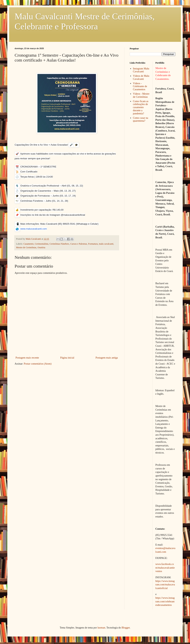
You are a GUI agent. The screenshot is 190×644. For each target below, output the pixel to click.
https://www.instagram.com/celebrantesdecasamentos (165, 601)
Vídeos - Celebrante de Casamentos (140, 86)
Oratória (41, 247)
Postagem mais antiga (107, 358)
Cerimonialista (41, 244)
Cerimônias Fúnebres (59, 244)
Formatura (93, 244)
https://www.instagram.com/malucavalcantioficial (165, 585)
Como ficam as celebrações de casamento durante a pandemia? (141, 107)
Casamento (28, 244)
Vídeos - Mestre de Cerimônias (141, 95)
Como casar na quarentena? (141, 119)
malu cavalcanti (106, 244)
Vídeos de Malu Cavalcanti (141, 77)
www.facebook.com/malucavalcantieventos (165, 568)
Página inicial (67, 358)
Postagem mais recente (27, 358)
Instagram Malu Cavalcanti (141, 70)
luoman (101, 628)
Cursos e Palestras (79, 244)
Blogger (126, 628)
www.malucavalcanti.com (34, 229)
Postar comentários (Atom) (38, 364)
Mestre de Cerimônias (26, 247)
